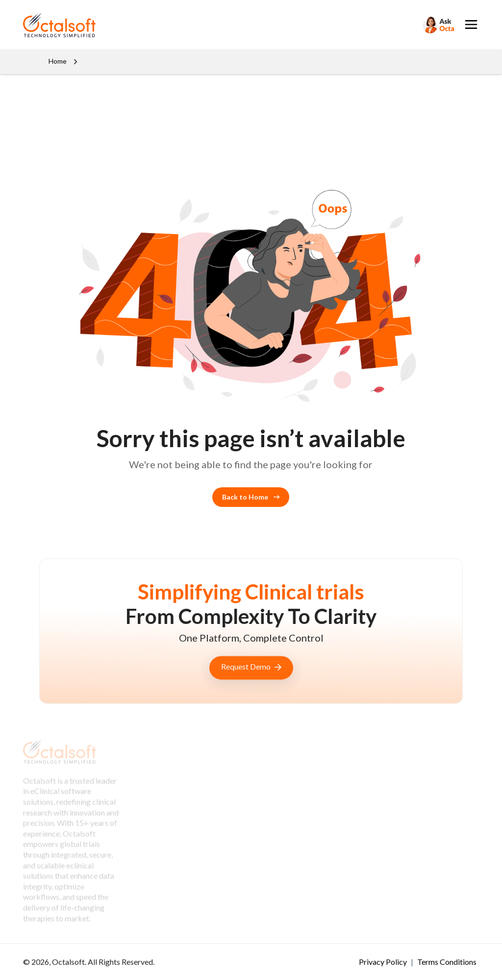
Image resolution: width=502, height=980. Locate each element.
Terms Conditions (447, 962)
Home (58, 61)
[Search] (438, 25)
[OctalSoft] (59, 24)
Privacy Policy (384, 962)
